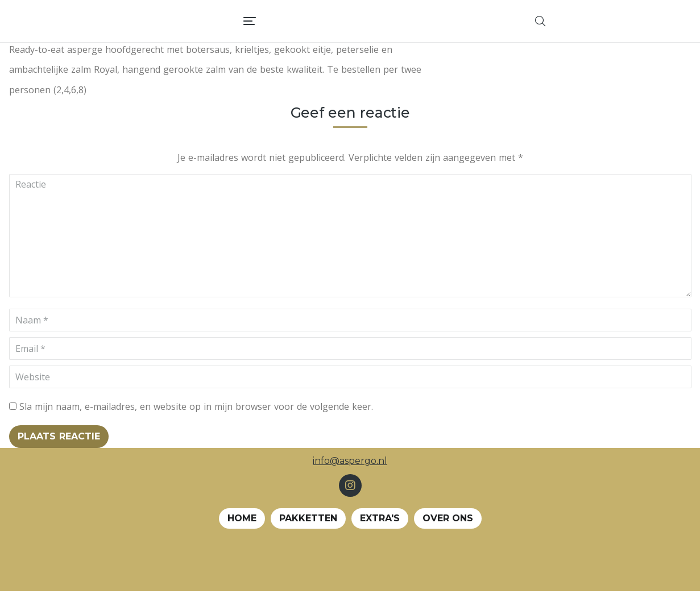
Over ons (448, 533)
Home (242, 533)
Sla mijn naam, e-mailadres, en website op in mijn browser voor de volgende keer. (196, 421)
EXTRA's (380, 533)
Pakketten (308, 533)
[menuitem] (371, 28)
